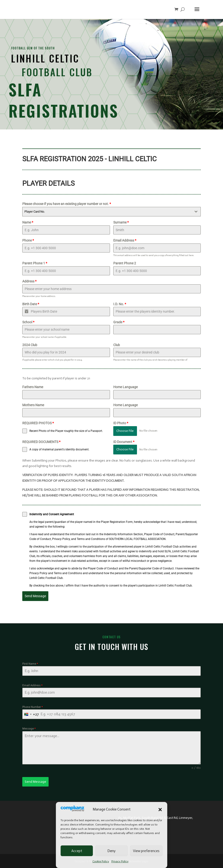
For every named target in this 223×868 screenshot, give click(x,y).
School (28, 322)
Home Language (125, 387)
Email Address (125, 240)
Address (29, 281)
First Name (30, 664)
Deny (111, 851)
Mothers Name (33, 405)
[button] (160, 810)
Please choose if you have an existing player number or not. (67, 204)
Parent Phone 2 (125, 263)
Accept (77, 851)
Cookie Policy (101, 861)
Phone (28, 240)
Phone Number (32, 707)
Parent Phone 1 (35, 263)
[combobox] (111, 212)
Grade (119, 322)
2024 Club (30, 345)
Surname (121, 222)
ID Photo (121, 423)
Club (117, 345)
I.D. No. (120, 304)
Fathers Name (33, 387)
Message (29, 729)
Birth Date (31, 304)
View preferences (146, 851)
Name (28, 222)
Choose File (125, 431)
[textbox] (107, 212)
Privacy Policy (120, 861)
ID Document (124, 442)
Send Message (35, 596)
